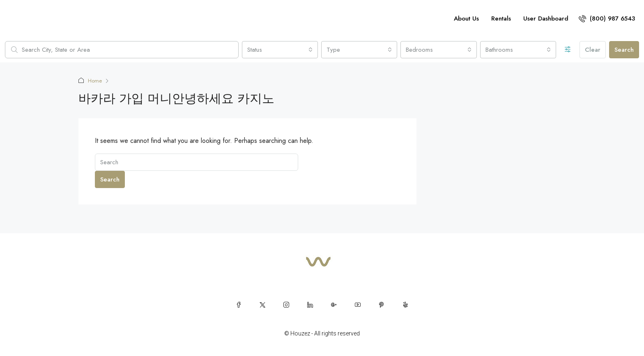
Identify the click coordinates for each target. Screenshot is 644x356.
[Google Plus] (334, 305)
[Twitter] (262, 305)
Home (95, 81)
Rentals (501, 18)
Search (624, 50)
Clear (593, 50)
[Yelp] (405, 305)
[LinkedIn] (310, 305)
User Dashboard (546, 18)
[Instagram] (286, 305)
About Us (466, 18)
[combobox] (280, 50)
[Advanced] (568, 50)
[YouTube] (358, 305)
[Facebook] (239, 305)
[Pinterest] (382, 305)
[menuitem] (607, 18)
